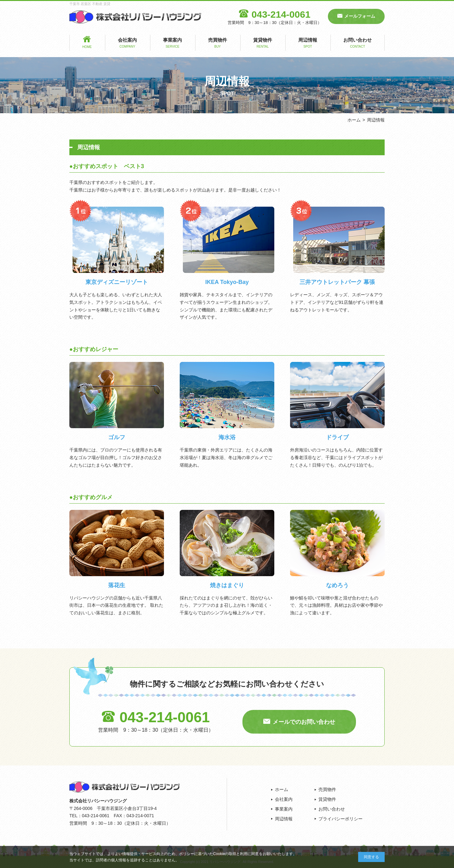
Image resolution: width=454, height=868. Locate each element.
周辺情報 (308, 43)
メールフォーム (360, 16)
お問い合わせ (358, 43)
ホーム (354, 120)
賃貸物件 (263, 43)
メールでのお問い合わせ (304, 722)
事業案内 (172, 43)
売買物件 (218, 43)
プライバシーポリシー (340, 819)
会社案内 (127, 43)
